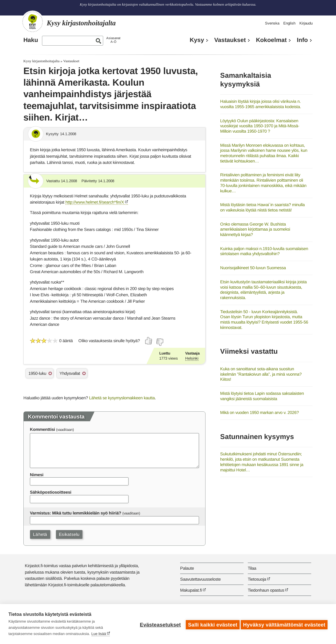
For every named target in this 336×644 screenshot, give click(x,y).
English (289, 23)
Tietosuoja (257, 579)
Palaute (187, 568)
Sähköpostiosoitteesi (51, 492)
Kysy (197, 40)
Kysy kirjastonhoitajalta (41, 61)
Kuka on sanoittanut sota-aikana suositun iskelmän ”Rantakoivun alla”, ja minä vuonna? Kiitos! (261, 374)
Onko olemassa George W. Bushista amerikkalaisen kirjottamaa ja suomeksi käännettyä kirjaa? (255, 229)
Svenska (272, 23)
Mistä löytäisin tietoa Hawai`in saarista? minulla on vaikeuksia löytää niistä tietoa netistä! (262, 207)
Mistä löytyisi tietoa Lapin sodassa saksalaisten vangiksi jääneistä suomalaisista (262, 396)
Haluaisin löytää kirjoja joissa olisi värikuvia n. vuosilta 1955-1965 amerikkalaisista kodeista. (261, 104)
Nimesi (37, 475)
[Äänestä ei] (160, 342)
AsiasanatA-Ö (113, 40)
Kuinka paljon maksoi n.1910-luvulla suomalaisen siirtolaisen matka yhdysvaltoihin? (264, 251)
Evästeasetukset (159, 624)
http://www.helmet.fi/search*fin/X (95, 202)
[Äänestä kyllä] (149, 341)
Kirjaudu (306, 23)
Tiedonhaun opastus (266, 590)
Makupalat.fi (191, 590)
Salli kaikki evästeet (211, 624)
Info (302, 40)
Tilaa (252, 568)
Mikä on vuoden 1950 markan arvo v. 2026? (259, 412)
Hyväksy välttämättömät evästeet (284, 624)
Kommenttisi (42, 429)
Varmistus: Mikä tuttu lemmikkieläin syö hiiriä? (76, 513)
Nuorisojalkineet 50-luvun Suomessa (253, 268)
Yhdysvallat (70, 373)
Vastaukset (230, 40)
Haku (31, 40)
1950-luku (37, 373)
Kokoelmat (271, 40)
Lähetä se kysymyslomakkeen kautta (122, 398)
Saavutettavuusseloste (200, 579)
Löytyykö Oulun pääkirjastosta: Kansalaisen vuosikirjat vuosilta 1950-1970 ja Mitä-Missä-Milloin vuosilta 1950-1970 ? (260, 126)
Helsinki (192, 358)
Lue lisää (99, 634)
